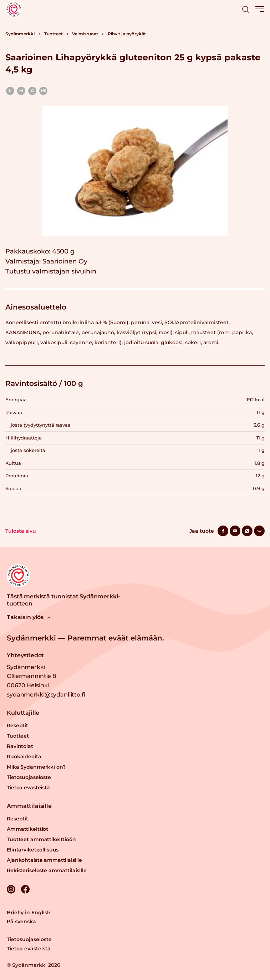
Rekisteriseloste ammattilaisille (47, 870)
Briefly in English (29, 913)
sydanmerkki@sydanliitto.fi (46, 695)
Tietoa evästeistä (28, 788)
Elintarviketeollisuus (33, 850)
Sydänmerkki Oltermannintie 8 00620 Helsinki (31, 676)
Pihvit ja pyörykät (127, 34)
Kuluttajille (23, 713)
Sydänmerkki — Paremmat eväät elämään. (85, 638)
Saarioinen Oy (65, 261)
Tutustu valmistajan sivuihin (51, 271)
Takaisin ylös (29, 617)
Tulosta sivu (21, 531)
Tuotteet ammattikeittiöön (41, 839)
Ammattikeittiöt (27, 829)
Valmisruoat (85, 34)
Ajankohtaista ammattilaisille (44, 860)
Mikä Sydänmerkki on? (36, 767)
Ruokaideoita (24, 757)
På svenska (21, 921)
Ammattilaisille (29, 806)
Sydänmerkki (20, 34)
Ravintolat (20, 746)
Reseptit (17, 725)
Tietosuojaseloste (29, 777)
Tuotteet (54, 34)
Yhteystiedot (25, 655)
